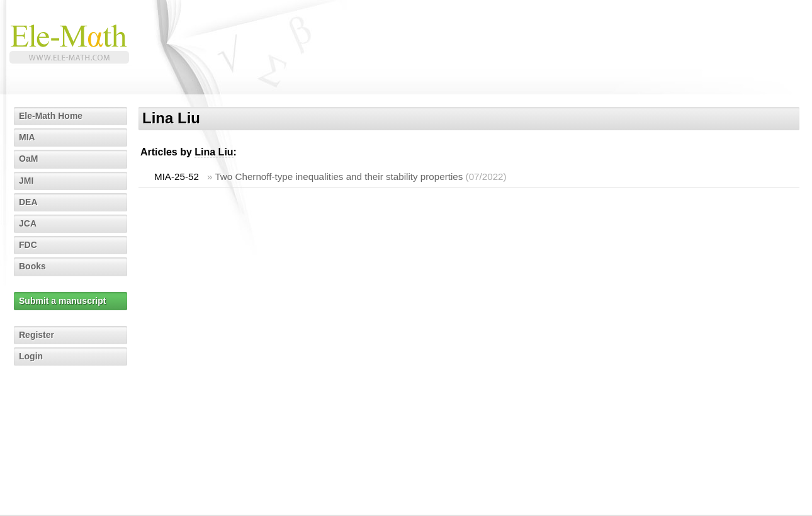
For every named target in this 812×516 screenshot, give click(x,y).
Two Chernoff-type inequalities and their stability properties (339, 177)
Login (31, 356)
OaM (28, 159)
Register (37, 335)
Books (32, 266)
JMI (26, 181)
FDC (28, 245)
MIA (27, 137)
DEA (28, 202)
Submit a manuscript (62, 301)
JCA (28, 223)
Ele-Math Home (51, 116)
